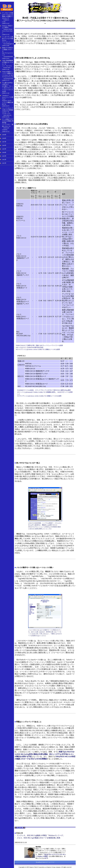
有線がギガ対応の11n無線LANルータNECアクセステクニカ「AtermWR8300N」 (8, 52)
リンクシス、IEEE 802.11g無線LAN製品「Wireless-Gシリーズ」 (41, 835)
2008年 (4, 138)
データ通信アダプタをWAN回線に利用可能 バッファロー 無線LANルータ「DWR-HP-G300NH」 (8, 124)
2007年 (4, 142)
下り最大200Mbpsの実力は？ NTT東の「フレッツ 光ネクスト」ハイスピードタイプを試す (8, 87)
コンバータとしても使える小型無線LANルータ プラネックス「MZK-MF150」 (8, 112)
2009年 (4, 135)
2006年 (4, 145)
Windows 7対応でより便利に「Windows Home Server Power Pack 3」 (7, 29)
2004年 (4, 152)
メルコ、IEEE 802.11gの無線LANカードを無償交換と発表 (39, 838)
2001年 (4, 163)
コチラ (46, 858)
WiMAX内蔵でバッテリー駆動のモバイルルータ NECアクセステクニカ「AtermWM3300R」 (8, 75)
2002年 (4, 160)
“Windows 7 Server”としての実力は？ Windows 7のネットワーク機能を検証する (8, 100)
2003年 (4, 156)
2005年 (4, 149)
